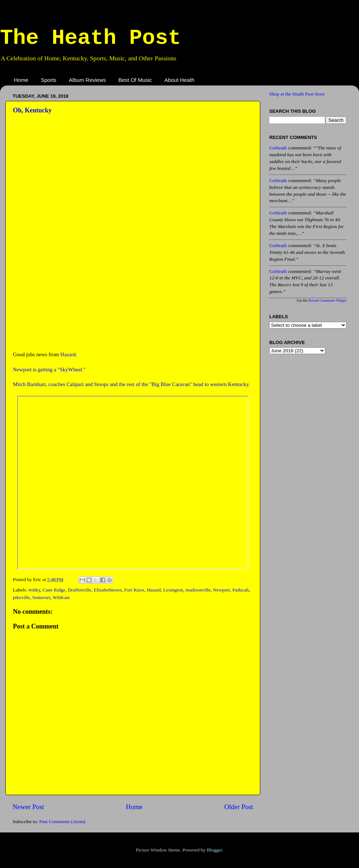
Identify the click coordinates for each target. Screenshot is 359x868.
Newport (221, 590)
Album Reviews (87, 80)
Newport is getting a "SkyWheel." (49, 370)
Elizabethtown (108, 590)
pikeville (21, 597)
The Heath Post (90, 38)
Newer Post (28, 807)
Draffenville (80, 590)
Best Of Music (135, 80)
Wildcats (61, 597)
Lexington (173, 590)
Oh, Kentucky (32, 110)
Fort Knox (134, 590)
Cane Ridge (54, 590)
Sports (49, 80)
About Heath (179, 80)
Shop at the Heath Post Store (297, 94)
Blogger (215, 850)
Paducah (241, 590)
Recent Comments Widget (328, 300)
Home (21, 80)
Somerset (41, 597)
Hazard (68, 354)
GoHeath (278, 148)
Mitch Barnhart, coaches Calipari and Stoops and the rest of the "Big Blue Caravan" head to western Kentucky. (131, 384)
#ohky (34, 590)
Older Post (239, 807)
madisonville (198, 590)
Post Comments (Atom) (62, 821)
